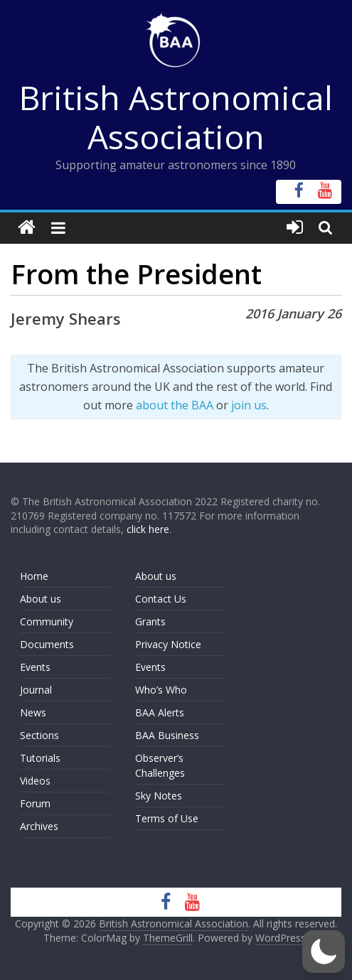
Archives (39, 826)
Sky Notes (159, 796)
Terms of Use (167, 818)
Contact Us (161, 599)
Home (34, 576)
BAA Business (167, 735)
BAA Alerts (160, 712)
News (33, 712)
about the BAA (175, 405)
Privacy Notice (168, 644)
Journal (36, 690)
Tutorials (40, 758)
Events (35, 667)
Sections (39, 735)
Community (47, 621)
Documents (47, 644)
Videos (35, 781)
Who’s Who (161, 690)
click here (148, 529)
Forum (35, 803)
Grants (150, 621)
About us (41, 599)
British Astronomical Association (176, 117)
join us (249, 405)
